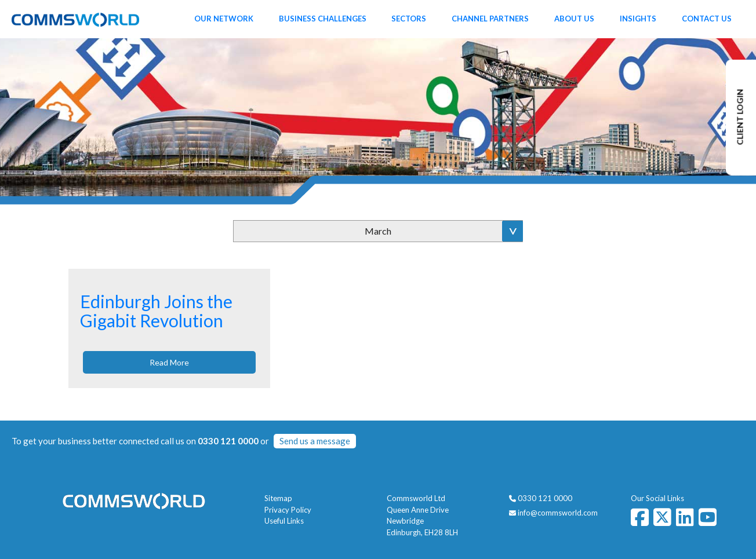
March (378, 231)
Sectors (409, 19)
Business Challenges (323, 19)
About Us (574, 19)
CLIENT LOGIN (740, 117)
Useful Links (284, 521)
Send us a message (315, 441)
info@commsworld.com (558, 513)
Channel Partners (490, 19)
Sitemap (278, 498)
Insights (638, 19)
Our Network (224, 19)
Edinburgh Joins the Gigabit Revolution (156, 311)
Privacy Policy (288, 510)
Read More (169, 362)
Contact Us (707, 19)
